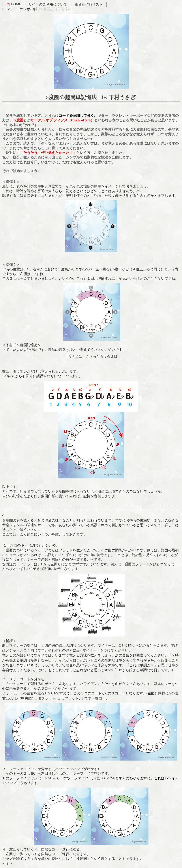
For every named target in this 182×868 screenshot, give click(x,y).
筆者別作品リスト (89, 4)
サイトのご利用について (48, 4)
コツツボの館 (27, 9)
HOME (14, 4)
